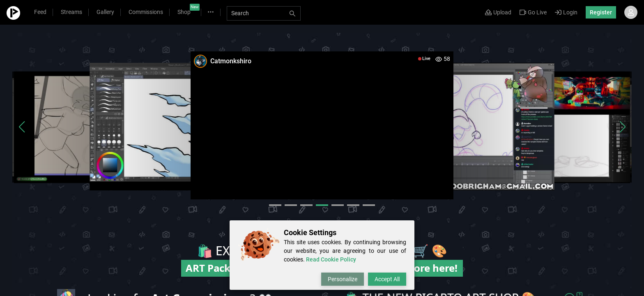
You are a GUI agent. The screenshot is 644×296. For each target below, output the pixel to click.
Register (601, 12)
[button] (22, 127)
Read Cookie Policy (331, 259)
